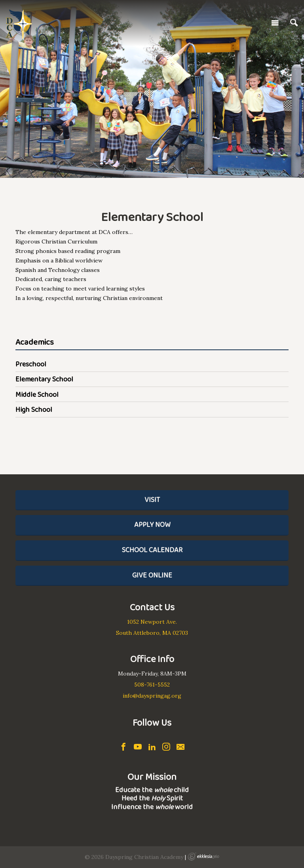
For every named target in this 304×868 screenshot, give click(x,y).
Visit (152, 500)
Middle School (37, 394)
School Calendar (152, 550)
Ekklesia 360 (203, 857)
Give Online (152, 575)
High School (34, 409)
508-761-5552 (152, 685)
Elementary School (44, 379)
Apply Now (152, 525)
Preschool (31, 364)
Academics (35, 342)
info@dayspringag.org (152, 696)
